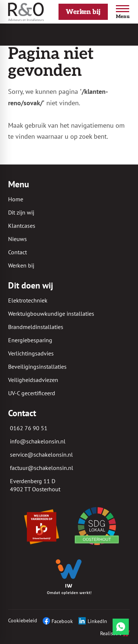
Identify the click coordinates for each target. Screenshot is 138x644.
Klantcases (22, 226)
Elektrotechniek (28, 300)
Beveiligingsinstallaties (37, 367)
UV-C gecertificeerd (32, 393)
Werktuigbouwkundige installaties (51, 314)
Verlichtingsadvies (31, 353)
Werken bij (21, 265)
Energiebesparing (30, 340)
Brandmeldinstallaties (36, 327)
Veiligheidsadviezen (33, 380)
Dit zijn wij (21, 212)
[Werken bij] (83, 12)
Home (16, 199)
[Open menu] (123, 12)
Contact (17, 252)
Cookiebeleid (23, 620)
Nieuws (17, 239)
